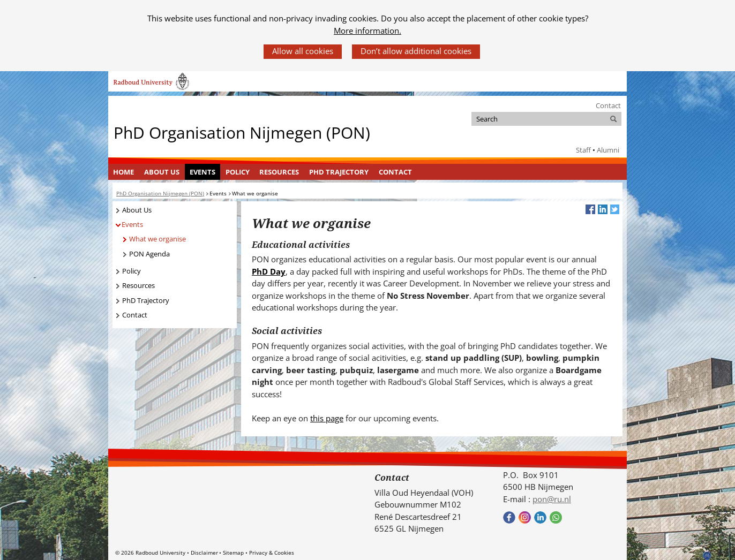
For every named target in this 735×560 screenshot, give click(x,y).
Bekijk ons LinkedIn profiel (540, 517)
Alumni (608, 150)
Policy (238, 172)
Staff (583, 150)
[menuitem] (124, 172)
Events (202, 172)
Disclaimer (204, 553)
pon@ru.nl (552, 499)
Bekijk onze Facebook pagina (509, 517)
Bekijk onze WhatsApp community (556, 517)
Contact (608, 105)
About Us (162, 172)
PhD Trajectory (339, 172)
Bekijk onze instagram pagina (525, 517)
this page (327, 418)
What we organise (157, 239)
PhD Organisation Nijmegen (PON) (242, 133)
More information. (367, 31)
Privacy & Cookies (272, 553)
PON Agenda (149, 254)
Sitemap (233, 553)
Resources (279, 172)
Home (123, 172)
